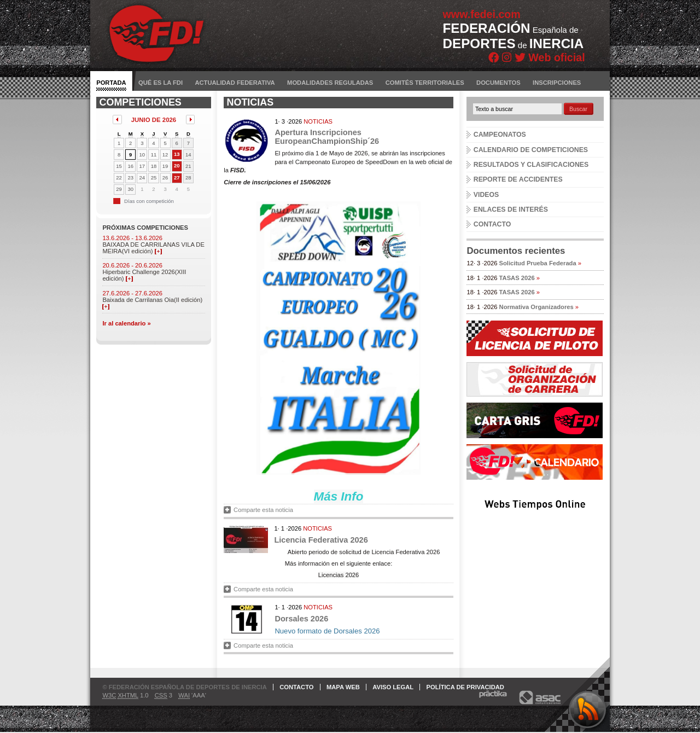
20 (177, 165)
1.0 (125, 696)
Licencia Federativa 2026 (321, 540)
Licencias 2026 (339, 575)
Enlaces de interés (511, 210)
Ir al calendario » (126, 323)
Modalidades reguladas (330, 83)
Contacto (492, 224)
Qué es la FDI (161, 83)
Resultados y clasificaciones (531, 165)
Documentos (498, 83)
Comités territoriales (425, 83)
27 (177, 178)
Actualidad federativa (235, 83)
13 (177, 154)
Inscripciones (557, 83)
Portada (111, 83)
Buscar (578, 109)
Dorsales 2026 (301, 619)
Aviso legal (393, 687)
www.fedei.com (482, 14)
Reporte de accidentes (518, 179)
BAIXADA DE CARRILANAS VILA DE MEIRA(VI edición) (153, 248)
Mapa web (343, 687)
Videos (486, 195)
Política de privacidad (465, 687)
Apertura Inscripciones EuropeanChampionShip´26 (327, 137)
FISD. (238, 170)
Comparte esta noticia (263, 510)
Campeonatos (500, 135)
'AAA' (192, 696)
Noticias (318, 121)
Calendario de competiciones (531, 150)
